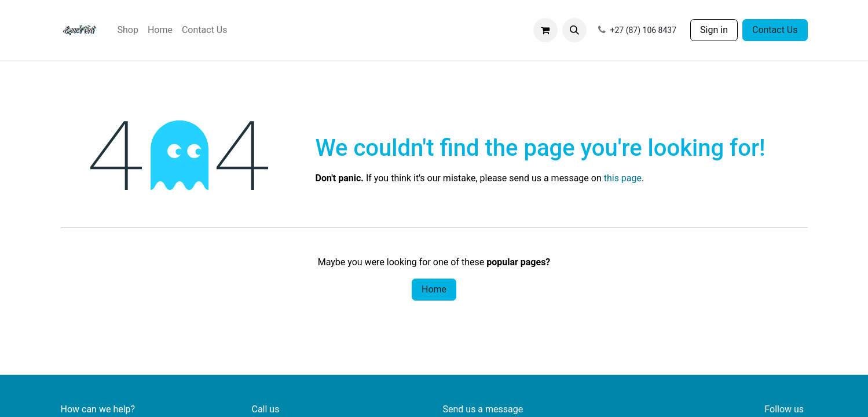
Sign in (714, 30)
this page (623, 178)
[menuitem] (127, 30)
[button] (574, 30)
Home (434, 289)
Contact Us (775, 30)
